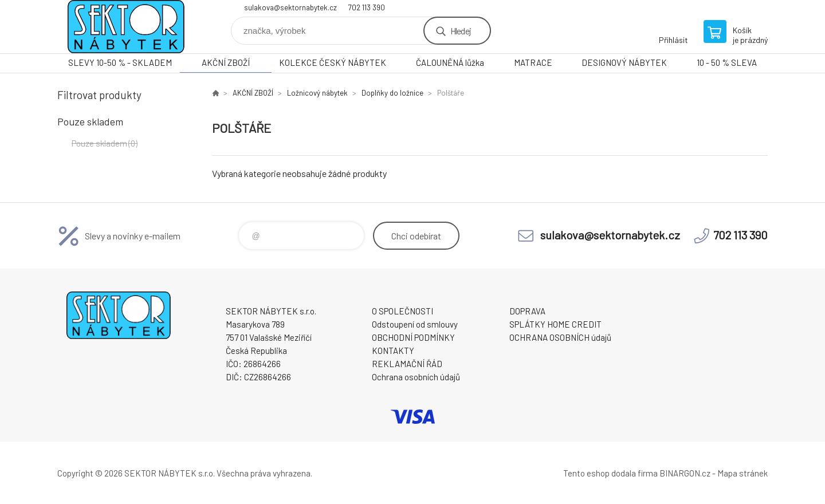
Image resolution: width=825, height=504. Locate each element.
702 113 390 (367, 7)
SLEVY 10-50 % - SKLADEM (120, 62)
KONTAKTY (393, 351)
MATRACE (533, 62)
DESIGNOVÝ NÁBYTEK (624, 62)
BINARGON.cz (685, 473)
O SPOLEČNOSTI (402, 311)
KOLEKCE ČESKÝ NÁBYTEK (333, 62)
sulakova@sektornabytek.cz (290, 7)
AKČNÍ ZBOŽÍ (226, 62)
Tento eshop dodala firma (610, 473)
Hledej (461, 31)
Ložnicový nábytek (317, 93)
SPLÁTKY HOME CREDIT (555, 324)
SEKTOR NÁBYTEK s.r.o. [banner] (126, 27)
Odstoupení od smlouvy (415, 324)
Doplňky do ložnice (392, 93)
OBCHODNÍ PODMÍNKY (413, 337)
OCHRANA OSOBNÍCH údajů (560, 337)
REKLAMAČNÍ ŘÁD (407, 364)
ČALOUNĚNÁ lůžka (450, 62)
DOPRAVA (527, 311)
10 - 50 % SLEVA (727, 62)
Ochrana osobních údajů (416, 377)
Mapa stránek (742, 473)
